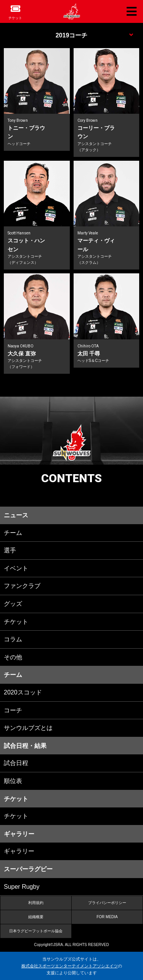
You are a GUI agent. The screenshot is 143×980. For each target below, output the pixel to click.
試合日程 (16, 763)
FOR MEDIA (107, 917)
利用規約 (36, 903)
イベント (16, 568)
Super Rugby (22, 887)
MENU (71, 34)
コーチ (13, 710)
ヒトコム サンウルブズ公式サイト (72, 11)
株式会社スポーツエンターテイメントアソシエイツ (70, 966)
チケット (15, 18)
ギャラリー (19, 851)
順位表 (13, 781)
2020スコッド (23, 692)
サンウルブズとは (28, 728)
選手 (10, 550)
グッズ (13, 604)
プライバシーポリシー (107, 903)
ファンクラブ (22, 586)
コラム (13, 639)
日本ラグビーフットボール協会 (36, 931)
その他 (13, 657)
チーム (13, 533)
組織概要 (36, 917)
